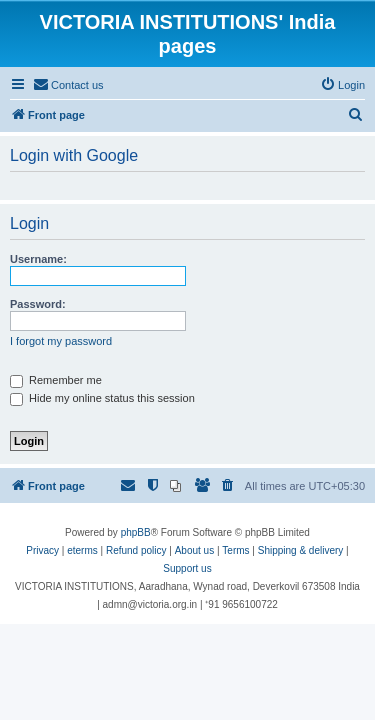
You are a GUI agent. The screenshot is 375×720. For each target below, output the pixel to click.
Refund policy (136, 550)
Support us (187, 568)
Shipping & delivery (301, 550)
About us (194, 550)
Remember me (56, 380)
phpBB (136, 532)
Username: (38, 259)
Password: (38, 304)
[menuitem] (68, 85)
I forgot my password (61, 341)
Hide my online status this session (102, 398)
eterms (82, 550)
